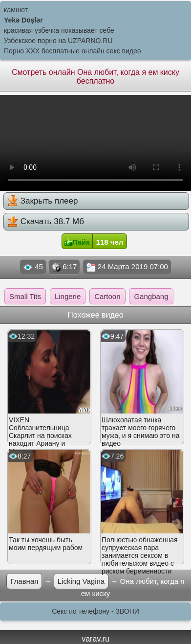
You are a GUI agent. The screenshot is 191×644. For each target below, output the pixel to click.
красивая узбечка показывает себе (59, 30)
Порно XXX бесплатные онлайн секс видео (73, 51)
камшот (16, 10)
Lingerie (68, 296)
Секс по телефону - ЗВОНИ (95, 611)
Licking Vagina (81, 581)
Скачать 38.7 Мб (46, 221)
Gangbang (151, 296)
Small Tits (25, 296)
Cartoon (107, 296)
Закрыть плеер (42, 201)
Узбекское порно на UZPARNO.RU (58, 41)
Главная (24, 581)
